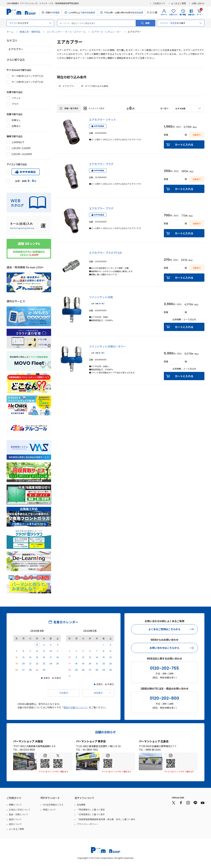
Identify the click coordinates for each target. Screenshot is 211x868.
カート (199, 12)
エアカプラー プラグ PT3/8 (105, 253)
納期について (15, 805)
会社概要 (81, 805)
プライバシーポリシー (88, 824)
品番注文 (191, 14)
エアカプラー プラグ (101, 164)
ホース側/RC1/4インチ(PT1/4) (27, 82)
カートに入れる (184, 144)
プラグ (15, 104)
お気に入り (173, 14)
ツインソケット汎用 (101, 297)
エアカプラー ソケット (103, 120)
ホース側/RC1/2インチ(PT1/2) (27, 76)
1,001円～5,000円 (21, 148)
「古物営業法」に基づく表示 (91, 814)
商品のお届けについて (75, 707)
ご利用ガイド (159, 3)
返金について (15, 819)
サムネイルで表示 (96, 108)
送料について (15, 824)
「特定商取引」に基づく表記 (91, 810)
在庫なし (16, 120)
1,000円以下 (18, 142)
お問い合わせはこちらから (165, 648)
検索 (148, 23)
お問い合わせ (198, 3)
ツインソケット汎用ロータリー (107, 346)
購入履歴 (183, 14)
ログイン (164, 14)
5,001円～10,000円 (22, 154)
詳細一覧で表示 (71, 108)
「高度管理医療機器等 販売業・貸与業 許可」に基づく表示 (106, 819)
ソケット (16, 98)
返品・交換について (19, 814)
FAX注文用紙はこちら (53, 805)
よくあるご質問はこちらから (164, 629)
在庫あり (16, 126)
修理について (49, 810)
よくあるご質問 (178, 3)
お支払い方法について (20, 810)
